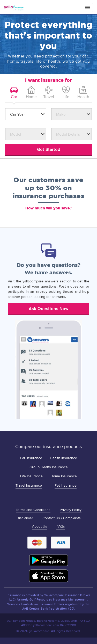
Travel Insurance (29, 485)
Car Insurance (31, 458)
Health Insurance (64, 458)
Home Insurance (64, 476)
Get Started (49, 150)
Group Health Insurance (49, 467)
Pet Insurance (66, 485)
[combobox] (26, 114)
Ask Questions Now (49, 309)
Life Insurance (31, 476)
